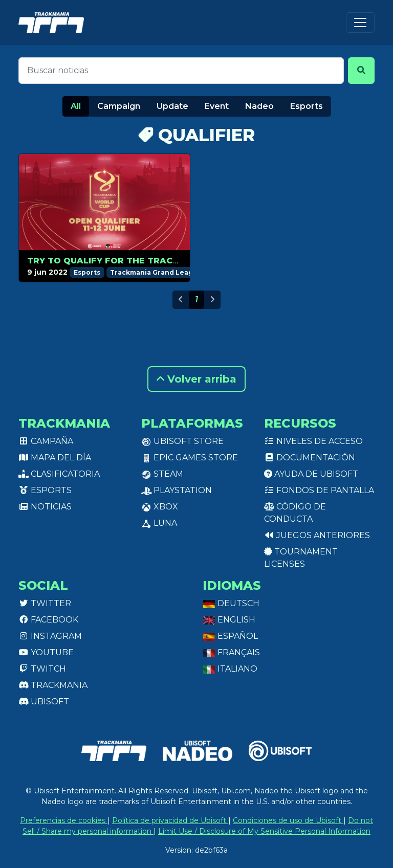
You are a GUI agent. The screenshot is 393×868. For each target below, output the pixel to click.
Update (172, 106)
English (229, 620)
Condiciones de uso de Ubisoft (288, 820)
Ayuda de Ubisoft (311, 474)
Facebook (48, 620)
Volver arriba (196, 379)
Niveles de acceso (313, 441)
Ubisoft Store (182, 441)
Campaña (46, 441)
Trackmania (53, 685)
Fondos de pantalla (319, 490)
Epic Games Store (190, 458)
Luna (159, 523)
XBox (160, 507)
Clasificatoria (59, 474)
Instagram (50, 636)
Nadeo (259, 106)
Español (230, 636)
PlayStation (177, 490)
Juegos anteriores (317, 535)
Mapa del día (55, 458)
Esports (307, 106)
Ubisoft (44, 702)
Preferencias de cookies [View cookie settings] (64, 820)
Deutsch (231, 603)
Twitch (42, 669)
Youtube (46, 652)
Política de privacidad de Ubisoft (170, 820)
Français (231, 652)
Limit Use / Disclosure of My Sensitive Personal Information (264, 831)
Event (217, 106)
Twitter (45, 603)
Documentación (310, 458)
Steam (162, 474)
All (76, 106)
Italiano (230, 669)
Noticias (45, 507)
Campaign (119, 106)
